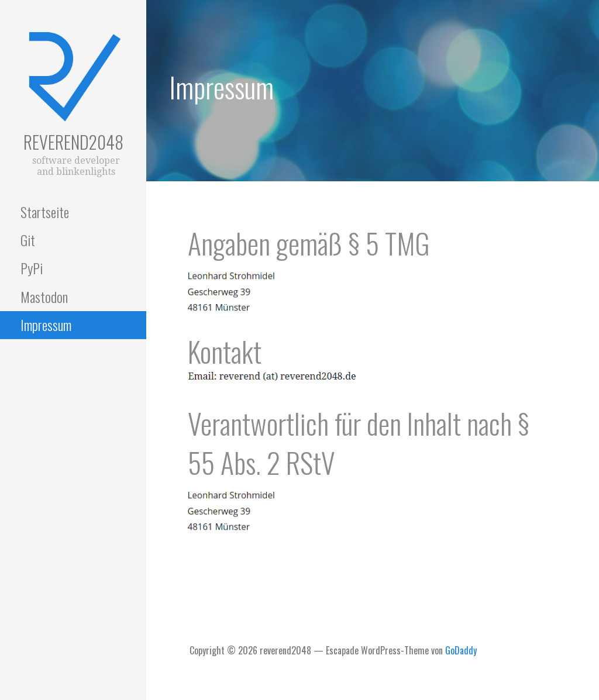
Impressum (46, 325)
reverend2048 (73, 142)
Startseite (45, 212)
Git (28, 240)
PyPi (32, 268)
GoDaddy (461, 650)
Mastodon (44, 296)
